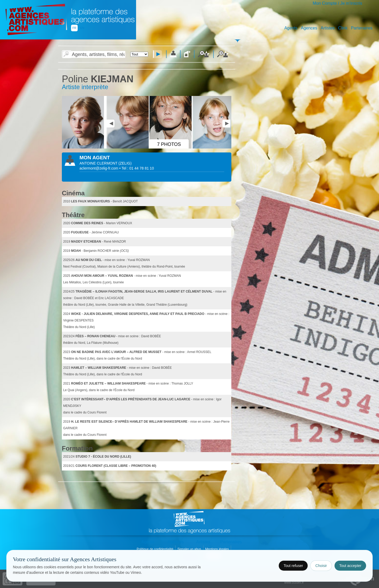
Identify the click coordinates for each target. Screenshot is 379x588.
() (125, 163)
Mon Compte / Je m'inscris (337, 3)
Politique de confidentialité (155, 549)
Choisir (321, 566)
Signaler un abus (190, 549)
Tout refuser (293, 566)
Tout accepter (350, 566)
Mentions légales (217, 549)
